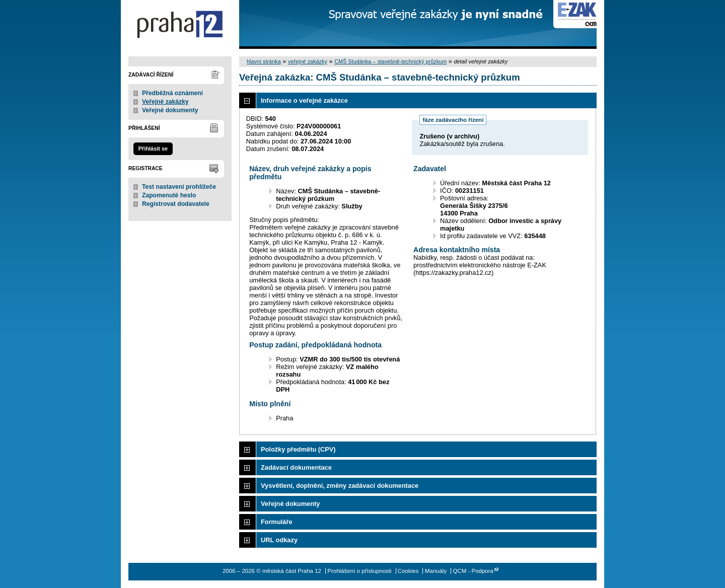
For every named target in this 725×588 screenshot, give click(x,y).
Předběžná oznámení (172, 93)
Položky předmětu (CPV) (298, 449)
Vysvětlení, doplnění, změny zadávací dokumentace (340, 486)
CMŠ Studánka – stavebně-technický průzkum (390, 61)
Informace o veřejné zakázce (304, 100)
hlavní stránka (264, 61)
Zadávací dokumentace (296, 467)
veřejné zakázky (308, 61)
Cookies (408, 571)
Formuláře (277, 522)
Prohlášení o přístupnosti (359, 571)
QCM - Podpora (473, 571)
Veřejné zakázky (165, 102)
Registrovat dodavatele (176, 204)
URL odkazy (279, 540)
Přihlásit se (153, 149)
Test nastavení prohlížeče (179, 187)
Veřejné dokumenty (170, 110)
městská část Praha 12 (180, 24)
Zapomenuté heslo (169, 195)
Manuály (436, 571)
